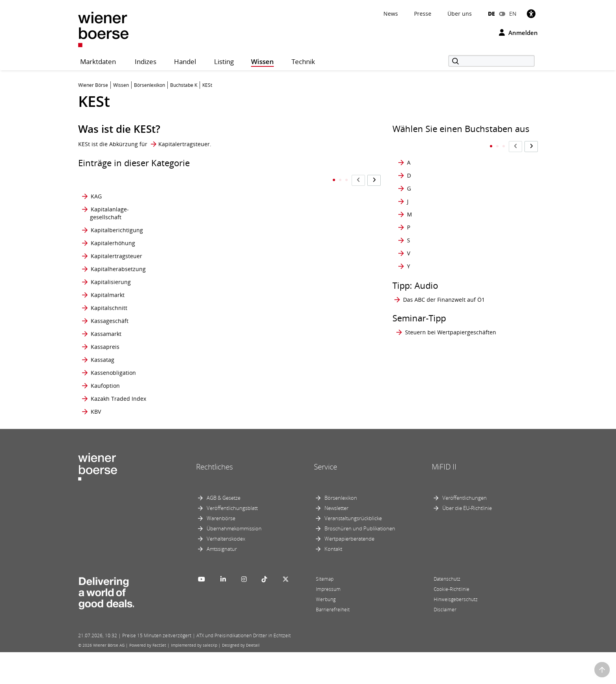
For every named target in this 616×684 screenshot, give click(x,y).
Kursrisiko (306, 383)
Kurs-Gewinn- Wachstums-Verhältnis (322, 366)
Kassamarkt (106, 346)
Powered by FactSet (148, 677)
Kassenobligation (113, 400)
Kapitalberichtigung (117, 218)
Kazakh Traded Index (118, 430)
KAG (96, 181)
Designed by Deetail (241, 677)
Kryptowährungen (316, 269)
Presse (423, 14)
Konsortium (202, 308)
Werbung (326, 631)
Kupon (301, 295)
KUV (298, 443)
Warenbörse (221, 550)
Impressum (328, 621)
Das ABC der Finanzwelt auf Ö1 (444, 284)
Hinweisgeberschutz (456, 631)
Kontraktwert (204, 400)
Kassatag (103, 383)
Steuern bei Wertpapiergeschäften (451, 316)
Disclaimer (445, 641)
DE (491, 14)
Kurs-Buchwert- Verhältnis (313, 325)
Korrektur (200, 443)
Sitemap (325, 611)
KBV (96, 443)
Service (325, 498)
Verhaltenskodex (226, 570)
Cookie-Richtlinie (452, 621)
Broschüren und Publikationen (360, 560)
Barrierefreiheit (333, 641)
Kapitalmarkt (108, 295)
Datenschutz (447, 611)
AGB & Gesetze (224, 530)
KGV (192, 197)
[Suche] (491, 61)
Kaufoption (105, 417)
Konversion (202, 417)
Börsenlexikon (341, 530)
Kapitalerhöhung (113, 239)
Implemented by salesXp (194, 677)
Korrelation (307, 181)
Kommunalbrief (208, 256)
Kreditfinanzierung (317, 218)
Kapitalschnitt (109, 308)
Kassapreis (105, 366)
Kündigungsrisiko (316, 282)
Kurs (299, 308)
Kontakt (333, 581)
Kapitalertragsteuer (184, 144)
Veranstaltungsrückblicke (353, 550)
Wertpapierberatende (349, 570)
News (391, 14)
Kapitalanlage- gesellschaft (109, 197)
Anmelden (518, 33)
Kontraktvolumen (210, 383)
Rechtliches (214, 498)
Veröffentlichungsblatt (232, 540)
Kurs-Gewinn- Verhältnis (310, 346)
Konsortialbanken (210, 295)
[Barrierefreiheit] (531, 14)
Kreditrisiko (308, 239)
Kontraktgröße (206, 346)
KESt (193, 181)
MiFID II (444, 498)
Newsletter (336, 540)
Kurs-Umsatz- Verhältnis (310, 400)
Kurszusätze (309, 430)
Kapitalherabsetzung (118, 269)
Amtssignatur (222, 581)
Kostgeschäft (310, 197)
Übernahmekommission (234, 560)
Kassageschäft (110, 325)
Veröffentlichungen (465, 530)
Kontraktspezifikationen (218, 366)
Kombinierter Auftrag (204, 239)
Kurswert (305, 417)
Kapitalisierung (111, 282)
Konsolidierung (207, 282)
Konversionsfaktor (211, 430)
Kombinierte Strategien (203, 218)
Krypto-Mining (312, 256)
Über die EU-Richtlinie (467, 540)
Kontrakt (198, 325)
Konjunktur (202, 269)
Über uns (460, 14)
